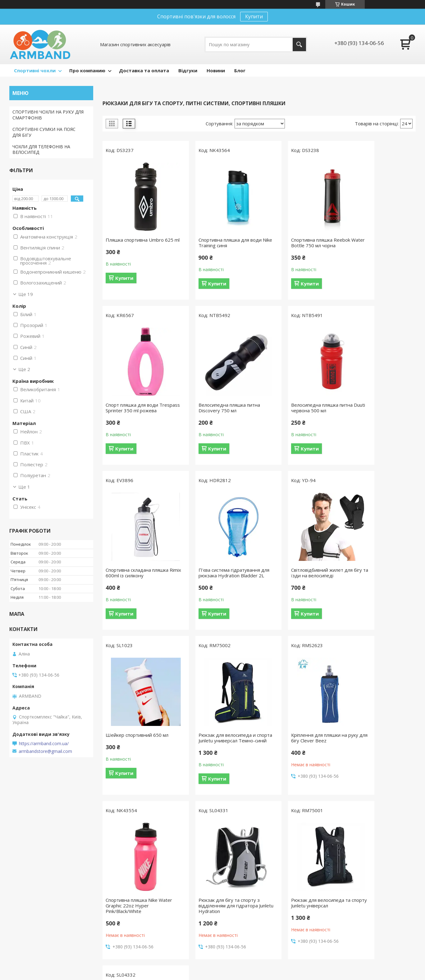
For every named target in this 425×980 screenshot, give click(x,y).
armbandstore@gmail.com (45, 751)
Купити (254, 16)
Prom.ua (244, 963)
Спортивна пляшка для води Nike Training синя (217, 243)
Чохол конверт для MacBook (147, 870)
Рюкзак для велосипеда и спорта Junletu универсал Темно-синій (294, 587)
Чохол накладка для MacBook (148, 879)
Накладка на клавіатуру (141, 906)
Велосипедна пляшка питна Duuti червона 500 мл (216, 413)
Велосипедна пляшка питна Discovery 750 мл (136, 413)
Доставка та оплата (144, 70)
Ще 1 (24, 487)
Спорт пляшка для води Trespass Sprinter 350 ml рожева (373, 245)
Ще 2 (24, 369)
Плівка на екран (133, 888)
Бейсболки (231, 906)
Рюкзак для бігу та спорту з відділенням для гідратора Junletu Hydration (216, 757)
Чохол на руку (27, 870)
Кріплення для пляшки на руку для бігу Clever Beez (379, 584)
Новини (216, 70)
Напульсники (233, 888)
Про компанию (87, 70)
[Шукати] (299, 45)
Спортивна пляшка (240, 870)
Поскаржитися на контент (197, 974)
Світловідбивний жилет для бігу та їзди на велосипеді (136, 584)
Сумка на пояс (27, 879)
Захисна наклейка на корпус (146, 930)
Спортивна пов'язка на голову (252, 879)
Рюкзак (228, 933)
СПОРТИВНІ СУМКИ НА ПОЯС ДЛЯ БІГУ (44, 132)
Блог (240, 70)
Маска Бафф (233, 897)
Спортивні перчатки (241, 924)
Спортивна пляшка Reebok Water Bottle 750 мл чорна (295, 243)
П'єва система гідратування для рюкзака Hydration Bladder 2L (376, 416)
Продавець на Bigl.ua (212, 968)
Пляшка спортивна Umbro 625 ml (135, 243)
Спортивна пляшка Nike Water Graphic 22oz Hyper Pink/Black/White (139, 757)
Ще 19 (26, 294)
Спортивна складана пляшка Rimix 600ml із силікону (297, 413)
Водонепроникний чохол (39, 888)
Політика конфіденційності (250, 974)
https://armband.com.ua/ (44, 744)
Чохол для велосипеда (36, 897)
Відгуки (188, 70)
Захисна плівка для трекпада (146, 939)
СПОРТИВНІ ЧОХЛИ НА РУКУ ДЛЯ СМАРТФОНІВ (48, 115)
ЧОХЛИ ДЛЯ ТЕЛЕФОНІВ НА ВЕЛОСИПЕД (41, 150)
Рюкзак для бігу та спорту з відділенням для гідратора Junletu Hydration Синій (376, 757)
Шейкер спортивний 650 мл (217, 581)
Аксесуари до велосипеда (247, 915)
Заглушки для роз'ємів (139, 897)
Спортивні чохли (35, 70)
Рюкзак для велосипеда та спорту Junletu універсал (295, 754)
